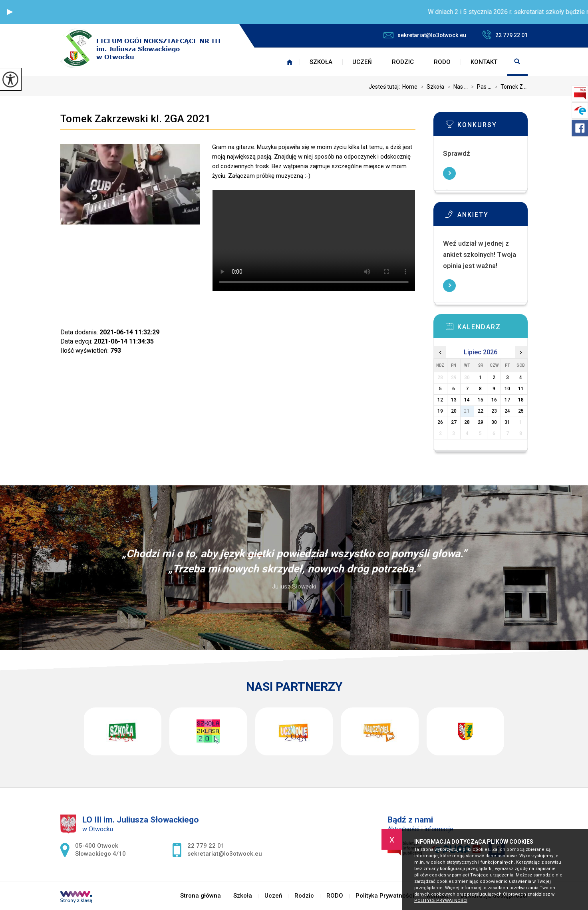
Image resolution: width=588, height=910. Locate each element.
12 (440, 400)
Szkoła (321, 62)
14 (467, 400)
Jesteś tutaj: (385, 87)
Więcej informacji (449, 173)
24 (507, 411)
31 (507, 422)
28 (467, 422)
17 (507, 400)
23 (494, 411)
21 (467, 411)
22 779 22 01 (505, 35)
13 (454, 400)
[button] (10, 12)
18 (521, 400)
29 (481, 422)
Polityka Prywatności (385, 896)
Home (410, 87)
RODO (442, 62)
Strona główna (290, 62)
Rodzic (403, 62)
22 (481, 411)
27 (454, 422)
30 (494, 422)
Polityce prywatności (441, 901)
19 (440, 411)
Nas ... (456, 87)
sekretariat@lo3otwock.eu (425, 35)
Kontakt (484, 62)
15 (481, 400)
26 (440, 422)
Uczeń (362, 62)
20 (454, 411)
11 (521, 389)
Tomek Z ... (510, 87)
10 (507, 389)
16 (494, 400)
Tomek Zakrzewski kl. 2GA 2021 (135, 119)
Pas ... (480, 87)
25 (521, 411)
